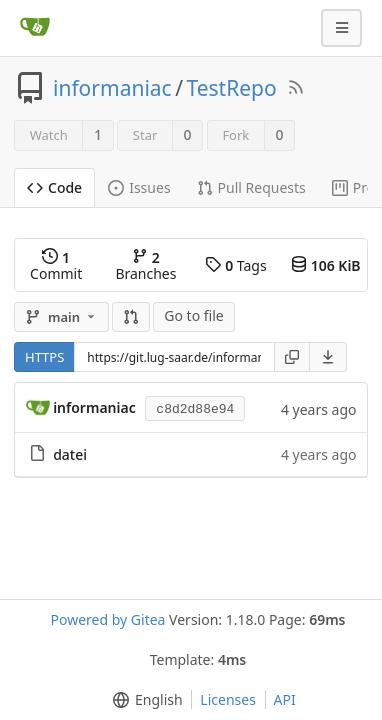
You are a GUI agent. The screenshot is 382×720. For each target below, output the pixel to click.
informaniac (112, 88)
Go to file (193, 315)
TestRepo (231, 88)
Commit (56, 265)
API (285, 699)
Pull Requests (251, 187)
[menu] (328, 357)
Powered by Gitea (108, 619)
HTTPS (44, 357)
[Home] (35, 28)
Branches (145, 265)
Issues (139, 187)
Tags (235, 265)
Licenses (228, 699)
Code (54, 187)
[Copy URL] (292, 357)
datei (70, 454)
